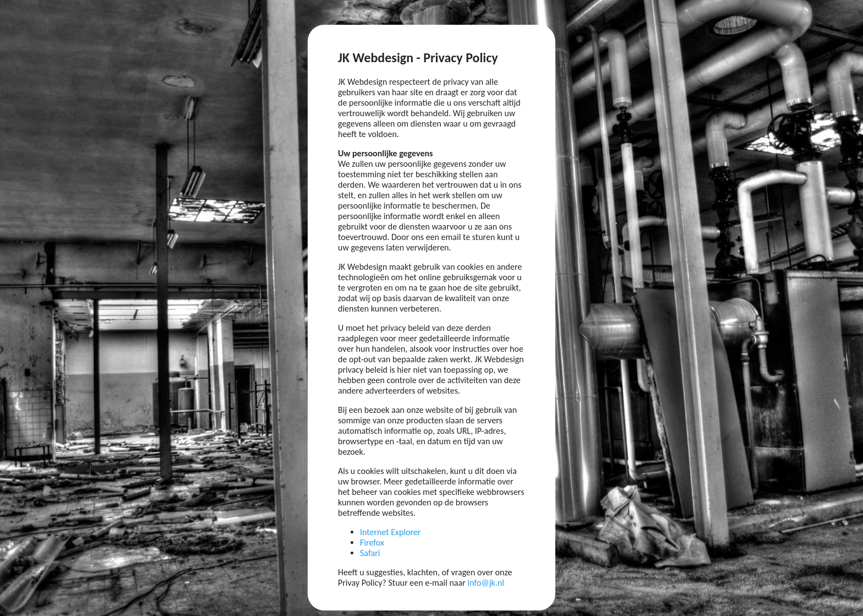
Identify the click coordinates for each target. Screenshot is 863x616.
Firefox (372, 543)
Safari (370, 553)
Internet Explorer (390, 532)
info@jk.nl (486, 583)
